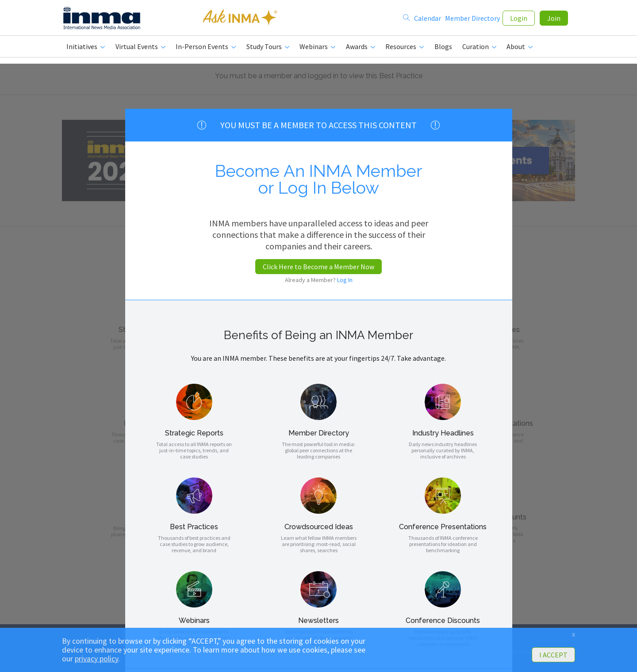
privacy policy (96, 659)
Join (554, 19)
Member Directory (472, 19)
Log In (345, 280)
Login (519, 19)
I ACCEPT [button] (553, 655)
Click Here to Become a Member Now (318, 267)
